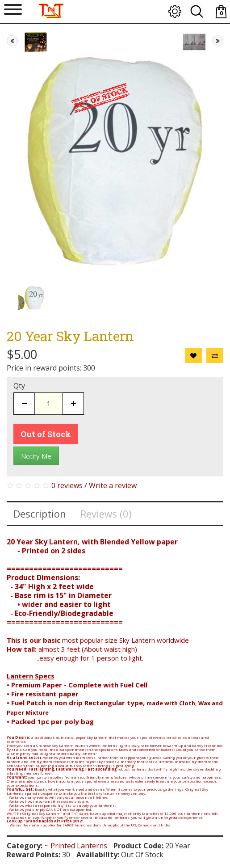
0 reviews (67, 485)
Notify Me (36, 456)
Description (40, 514)
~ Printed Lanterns (76, 846)
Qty (19, 386)
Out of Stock (46, 434)
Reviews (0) (106, 514)
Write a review (113, 485)
